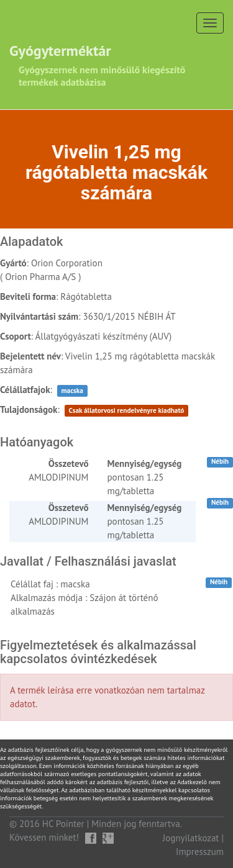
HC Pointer (63, 824)
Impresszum (200, 852)
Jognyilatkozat (191, 838)
